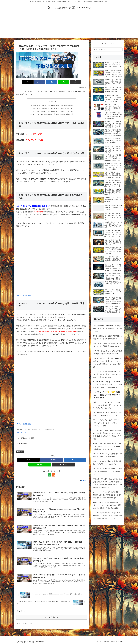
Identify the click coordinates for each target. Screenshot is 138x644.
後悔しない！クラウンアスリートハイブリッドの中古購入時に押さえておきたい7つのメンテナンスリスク (108, 405)
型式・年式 (20, 452)
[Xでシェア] (28, 82)
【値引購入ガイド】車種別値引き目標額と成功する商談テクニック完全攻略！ (108, 329)
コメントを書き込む (52, 617)
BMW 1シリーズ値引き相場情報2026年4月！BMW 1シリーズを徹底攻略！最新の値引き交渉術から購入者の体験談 (108, 505)
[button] (75, 82)
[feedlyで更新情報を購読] (50, 475)
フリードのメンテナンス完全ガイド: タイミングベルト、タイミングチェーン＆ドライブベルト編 (108, 423)
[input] (108, 49)
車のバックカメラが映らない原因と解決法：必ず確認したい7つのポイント (108, 463)
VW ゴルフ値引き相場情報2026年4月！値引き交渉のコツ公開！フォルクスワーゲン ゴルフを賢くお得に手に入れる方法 (108, 363)
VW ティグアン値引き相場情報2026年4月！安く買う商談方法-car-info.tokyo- (107, 345)
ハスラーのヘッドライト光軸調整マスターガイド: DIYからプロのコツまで (108, 414)
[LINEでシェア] (63, 82)
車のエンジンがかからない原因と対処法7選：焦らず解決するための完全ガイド (108, 352)
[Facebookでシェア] (40, 82)
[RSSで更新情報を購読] (54, 475)
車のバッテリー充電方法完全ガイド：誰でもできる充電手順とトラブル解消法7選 (108, 472)
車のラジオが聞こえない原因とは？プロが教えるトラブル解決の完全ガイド (108, 455)
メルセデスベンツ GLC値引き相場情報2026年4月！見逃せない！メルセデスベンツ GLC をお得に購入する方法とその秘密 (107, 435)
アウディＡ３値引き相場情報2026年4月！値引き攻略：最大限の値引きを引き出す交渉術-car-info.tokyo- (108, 374)
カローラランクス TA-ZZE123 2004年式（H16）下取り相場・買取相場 (52, 106)
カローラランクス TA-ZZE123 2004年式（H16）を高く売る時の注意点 (52, 114)
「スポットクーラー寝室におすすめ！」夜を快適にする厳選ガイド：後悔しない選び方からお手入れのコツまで (108, 516)
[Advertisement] (69, 26)
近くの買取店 (21, 432)
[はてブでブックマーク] (52, 82)
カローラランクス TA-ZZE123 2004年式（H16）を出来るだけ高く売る (52, 111)
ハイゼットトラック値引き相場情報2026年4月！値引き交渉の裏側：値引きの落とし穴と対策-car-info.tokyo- (107, 495)
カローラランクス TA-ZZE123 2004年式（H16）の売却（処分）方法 (52, 108)
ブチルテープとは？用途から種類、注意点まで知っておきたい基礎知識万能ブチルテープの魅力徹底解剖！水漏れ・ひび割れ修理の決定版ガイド (108, 483)
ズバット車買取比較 (24, 296)
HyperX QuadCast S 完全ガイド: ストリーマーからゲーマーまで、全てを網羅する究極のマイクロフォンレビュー (108, 446)
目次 (49, 102)
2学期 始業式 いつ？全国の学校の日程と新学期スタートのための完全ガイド (108, 337)
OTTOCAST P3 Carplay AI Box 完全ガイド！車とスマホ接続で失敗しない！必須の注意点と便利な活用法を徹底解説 (108, 385)
